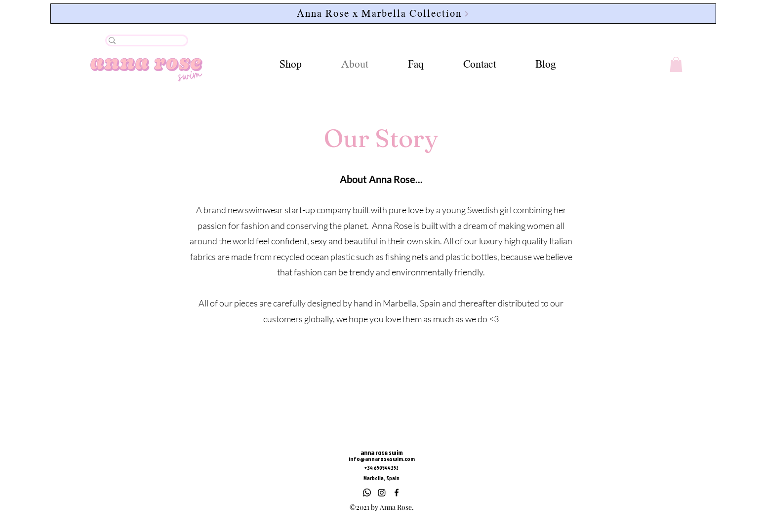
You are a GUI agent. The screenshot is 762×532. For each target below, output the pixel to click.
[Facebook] (397, 493)
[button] (676, 64)
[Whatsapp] (367, 493)
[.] (143, 44)
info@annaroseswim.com (382, 459)
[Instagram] (382, 493)
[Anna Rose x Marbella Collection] (383, 14)
